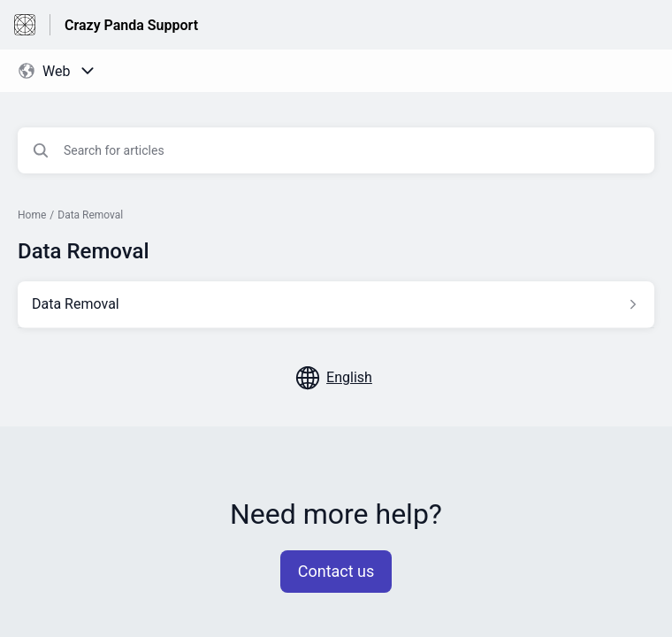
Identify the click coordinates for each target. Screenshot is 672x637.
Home (32, 215)
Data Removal (90, 215)
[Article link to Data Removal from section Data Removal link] (336, 304)
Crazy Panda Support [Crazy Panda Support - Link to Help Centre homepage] (131, 25)
